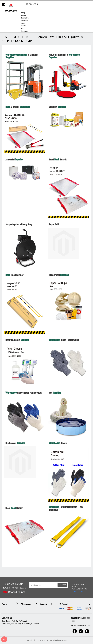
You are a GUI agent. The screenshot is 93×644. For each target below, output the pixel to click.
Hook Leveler (14, 277)
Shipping (58, 109)
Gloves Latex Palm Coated (24, 395)
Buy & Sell (54, 227)
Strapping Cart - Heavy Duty (19, 227)
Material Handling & (64, 58)
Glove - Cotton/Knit (64, 342)
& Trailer (18, 109)
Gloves (58, 445)
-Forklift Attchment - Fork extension (66, 511)
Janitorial (14, 162)
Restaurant (15, 445)
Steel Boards (58, 162)
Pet (55, 395)
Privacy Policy (77, 591)
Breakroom (59, 277)
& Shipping (22, 58)
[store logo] (11, 6)
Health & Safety (17, 342)
